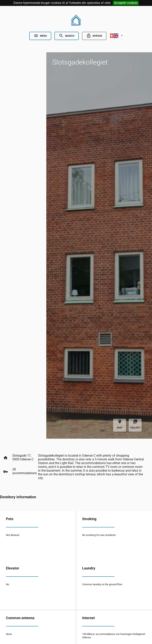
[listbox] (117, 35)
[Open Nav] (40, 36)
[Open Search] (67, 36)
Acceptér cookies (126, 3)
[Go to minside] (94, 36)
